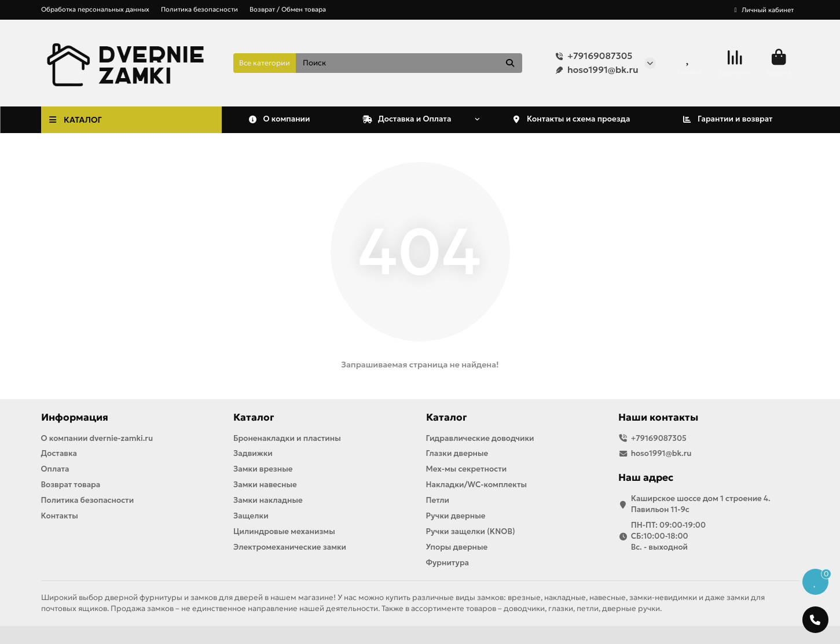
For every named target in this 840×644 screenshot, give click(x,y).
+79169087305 (592, 56)
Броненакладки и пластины (287, 438)
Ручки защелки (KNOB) (471, 531)
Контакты (60, 516)
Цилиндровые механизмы (284, 531)
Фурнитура (448, 563)
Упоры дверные (457, 547)
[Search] (409, 63)
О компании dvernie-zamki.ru (97, 438)
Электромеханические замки (290, 547)
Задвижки (253, 453)
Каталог (254, 417)
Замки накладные (268, 500)
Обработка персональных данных (95, 9)
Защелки (251, 516)
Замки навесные (265, 485)
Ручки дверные (456, 516)
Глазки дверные (457, 453)
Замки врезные (263, 469)
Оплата (55, 469)
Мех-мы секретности (467, 469)
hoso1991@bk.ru (595, 70)
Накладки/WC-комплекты (476, 485)
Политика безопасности (199, 9)
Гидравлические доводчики (480, 438)
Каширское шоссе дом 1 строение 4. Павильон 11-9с (701, 504)
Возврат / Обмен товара (288, 9)
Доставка (59, 453)
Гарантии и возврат (727, 119)
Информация (75, 417)
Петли (438, 500)
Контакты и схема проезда (571, 119)
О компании (279, 119)
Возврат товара (71, 485)
